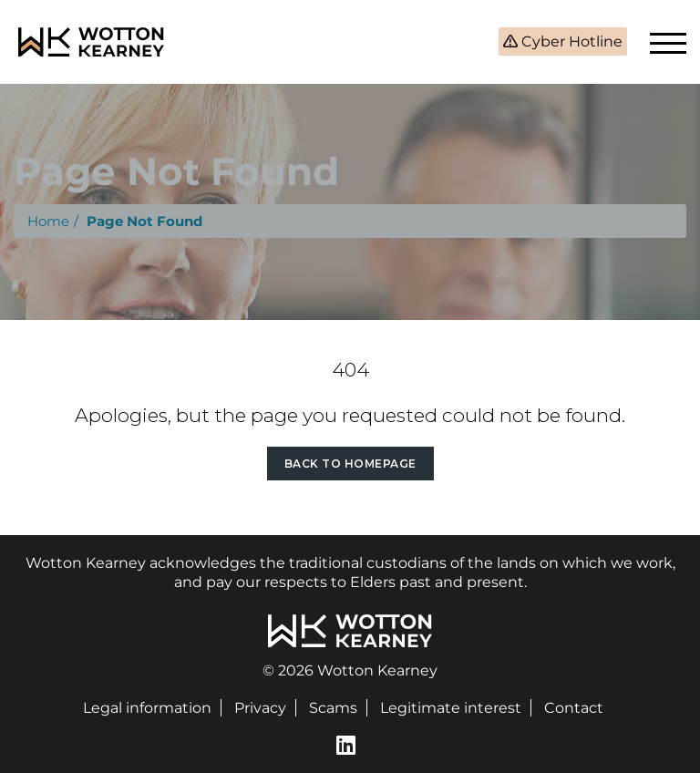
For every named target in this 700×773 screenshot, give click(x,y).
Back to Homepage (350, 464)
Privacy (260, 708)
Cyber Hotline (570, 41)
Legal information (147, 708)
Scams (333, 708)
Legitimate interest (451, 708)
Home (48, 221)
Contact (574, 708)
